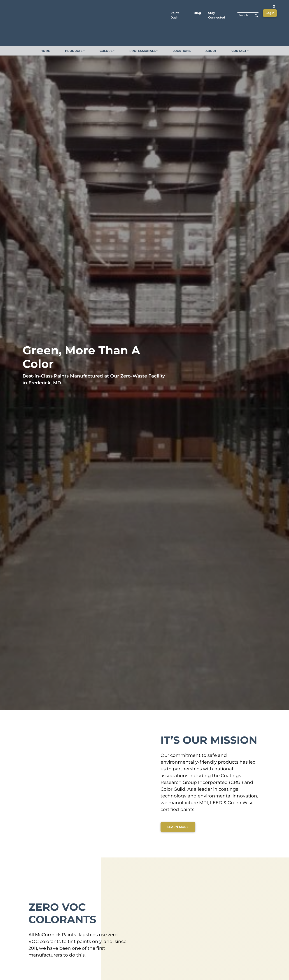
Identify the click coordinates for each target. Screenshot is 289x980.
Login (270, 13)
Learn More (178, 827)
